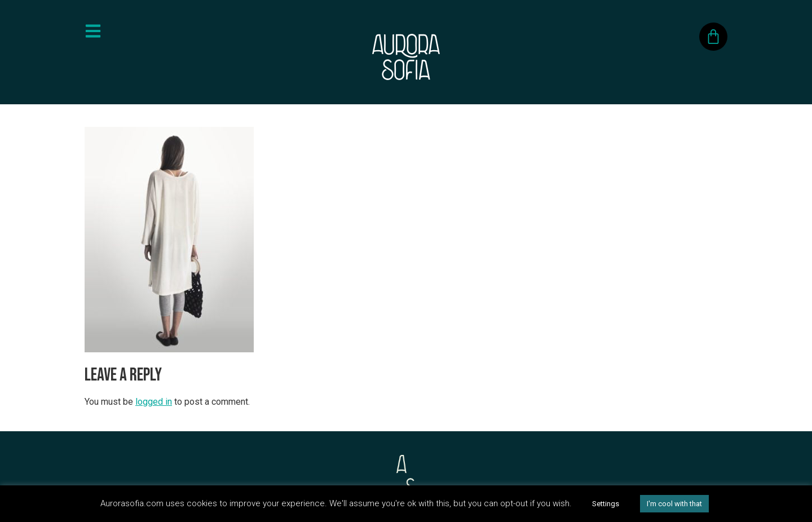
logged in (154, 402)
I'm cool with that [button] (674, 504)
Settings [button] (606, 504)
